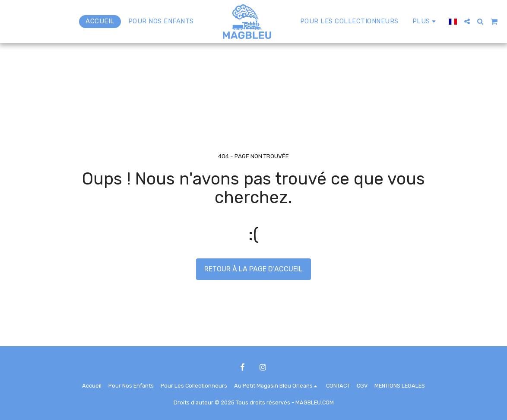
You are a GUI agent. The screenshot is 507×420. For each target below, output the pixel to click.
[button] (467, 21)
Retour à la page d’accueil (253, 269)
